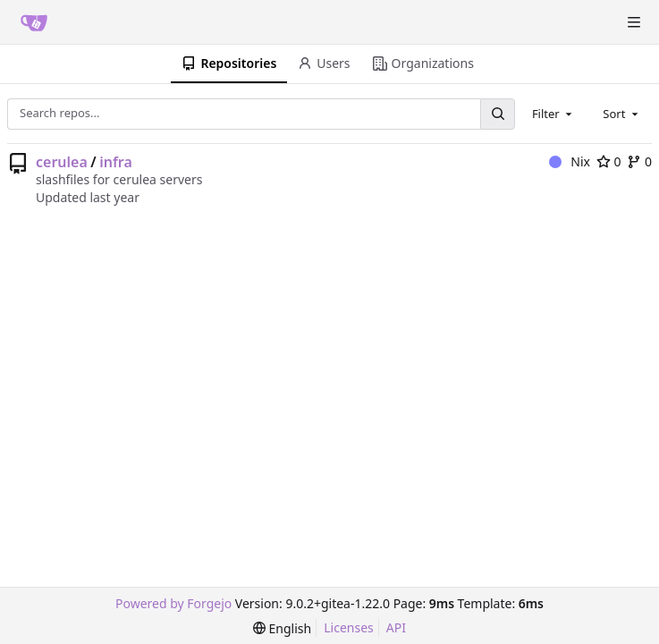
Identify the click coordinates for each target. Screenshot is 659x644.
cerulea (62, 162)
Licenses (349, 627)
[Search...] (497, 114)
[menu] (282, 628)
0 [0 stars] (609, 161)
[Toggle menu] (634, 22)
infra (116, 162)
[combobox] (553, 114)
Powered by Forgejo (173, 603)
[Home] (34, 22)
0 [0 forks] (639, 161)
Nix (570, 161)
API (396, 627)
